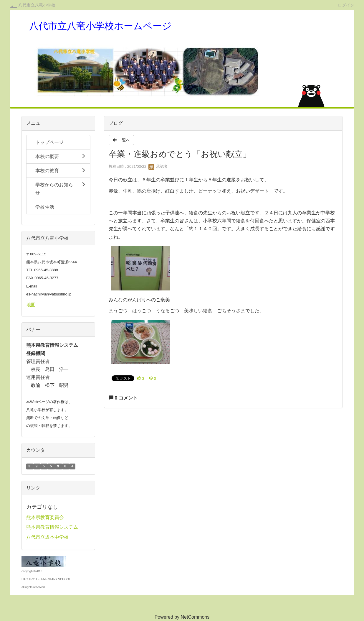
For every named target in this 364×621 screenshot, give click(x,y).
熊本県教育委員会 (45, 517)
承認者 (158, 166)
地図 (31, 305)
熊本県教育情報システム (52, 527)
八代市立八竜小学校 (37, 5)
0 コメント (123, 398)
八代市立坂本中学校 (47, 537)
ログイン (346, 5)
